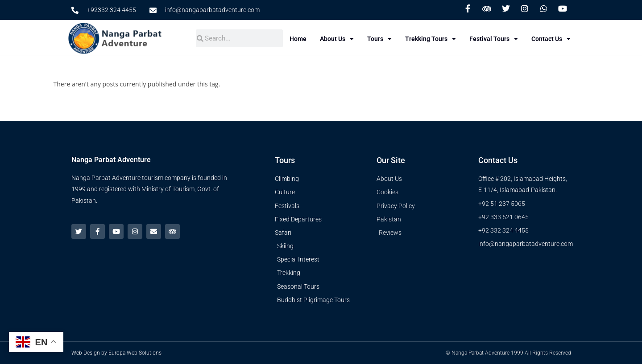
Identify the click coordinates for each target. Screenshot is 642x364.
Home (300, 39)
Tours (382, 39)
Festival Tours (496, 39)
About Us (339, 39)
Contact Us (553, 39)
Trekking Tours (433, 39)
